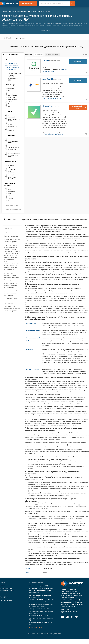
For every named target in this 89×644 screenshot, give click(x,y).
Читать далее (45, 31)
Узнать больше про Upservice (54, 134)
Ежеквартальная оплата (13, 156)
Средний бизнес (12, 95)
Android (10, 196)
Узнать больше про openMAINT (52, 99)
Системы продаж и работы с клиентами (11, 64)
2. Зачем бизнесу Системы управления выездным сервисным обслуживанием (12, 241)
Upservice (47, 106)
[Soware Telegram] (63, 617)
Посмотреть (78, 62)
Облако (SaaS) (12, 169)
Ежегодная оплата (13, 147)
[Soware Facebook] (72, 617)
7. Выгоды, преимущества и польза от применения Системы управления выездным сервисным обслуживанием (12, 284)
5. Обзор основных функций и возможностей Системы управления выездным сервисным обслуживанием (12, 266)
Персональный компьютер (12, 178)
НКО (9, 106)
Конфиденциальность (7, 588)
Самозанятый (12, 93)
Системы (7, 38)
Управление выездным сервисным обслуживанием (25, 11)
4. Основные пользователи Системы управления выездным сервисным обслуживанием (12, 256)
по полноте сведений (52, 55)
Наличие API (11, 127)
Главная (4, 11)
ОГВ (9, 91)
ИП (8, 104)
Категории (27, 4)
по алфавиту (39, 55)
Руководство (20, 38)
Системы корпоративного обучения (39, 602)
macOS (9, 189)
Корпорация (11, 97)
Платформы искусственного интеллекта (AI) (41, 619)
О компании (4, 586)
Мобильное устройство (11, 166)
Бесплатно (11, 117)
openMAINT (48, 79)
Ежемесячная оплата (12, 150)
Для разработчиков (6, 600)
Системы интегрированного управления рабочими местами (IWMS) (41, 605)
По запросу (11, 145)
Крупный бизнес (12, 100)
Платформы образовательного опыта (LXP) (42, 599)
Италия (28, 572)
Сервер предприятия (11, 172)
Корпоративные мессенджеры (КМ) (39, 616)
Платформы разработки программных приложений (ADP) (40, 596)
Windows (10, 198)
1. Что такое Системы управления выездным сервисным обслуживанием (12, 235)
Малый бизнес (12, 102)
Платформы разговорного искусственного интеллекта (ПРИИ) (41, 612)
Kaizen (46, 60)
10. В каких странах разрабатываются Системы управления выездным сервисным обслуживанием (12, 309)
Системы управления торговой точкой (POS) (40, 623)
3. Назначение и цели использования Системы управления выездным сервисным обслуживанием (12, 248)
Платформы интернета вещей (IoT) (39, 609)
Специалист (11, 88)
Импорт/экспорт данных (12, 120)
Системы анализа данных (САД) (38, 586)
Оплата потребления (14, 153)
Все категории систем (35, 627)
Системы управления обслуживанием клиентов (13, 69)
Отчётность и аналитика (12, 130)
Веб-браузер (11, 191)
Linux (9, 194)
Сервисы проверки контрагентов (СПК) (41, 588)
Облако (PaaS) (12, 175)
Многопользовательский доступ (13, 124)
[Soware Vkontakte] (67, 617)
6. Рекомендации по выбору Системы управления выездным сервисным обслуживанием (12, 275)
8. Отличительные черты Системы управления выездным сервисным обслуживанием (11, 293)
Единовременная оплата (13, 142)
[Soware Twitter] (76, 617)
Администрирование (13, 115)
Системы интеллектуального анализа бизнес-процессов (40, 592)
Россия (28, 568)
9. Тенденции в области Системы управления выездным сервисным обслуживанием (11, 301)
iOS (8, 200)
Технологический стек (7, 591)
